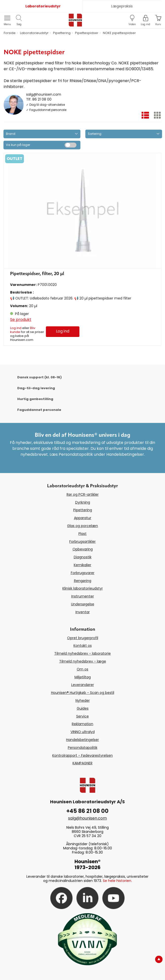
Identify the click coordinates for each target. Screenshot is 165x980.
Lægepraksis (122, 6)
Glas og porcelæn (82, 526)
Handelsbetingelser (82, 740)
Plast (82, 534)
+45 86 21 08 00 (87, 811)
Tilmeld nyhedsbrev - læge (83, 661)
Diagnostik (83, 557)
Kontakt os (83, 646)
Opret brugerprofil (83, 638)
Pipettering (83, 510)
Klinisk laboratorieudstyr (83, 588)
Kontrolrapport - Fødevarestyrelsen (82, 755)
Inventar (83, 612)
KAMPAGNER (82, 763)
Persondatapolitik (83, 748)
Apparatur (83, 518)
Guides (83, 708)
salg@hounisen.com (44, 94)
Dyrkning (83, 502)
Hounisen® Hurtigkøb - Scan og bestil (83, 693)
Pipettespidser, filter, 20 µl (37, 274)
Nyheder (83, 700)
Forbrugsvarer (83, 573)
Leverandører (83, 685)
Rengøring (83, 581)
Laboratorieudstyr (43, 6)
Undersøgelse (83, 604)
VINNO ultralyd (83, 732)
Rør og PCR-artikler (83, 494)
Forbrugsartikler (82, 542)
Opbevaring (83, 549)
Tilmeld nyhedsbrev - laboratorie (82, 653)
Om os (82, 669)
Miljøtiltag (83, 677)
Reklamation (82, 724)
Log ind (16, 328)
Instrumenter (83, 596)
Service (82, 716)
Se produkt (21, 320)
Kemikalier (82, 565)
